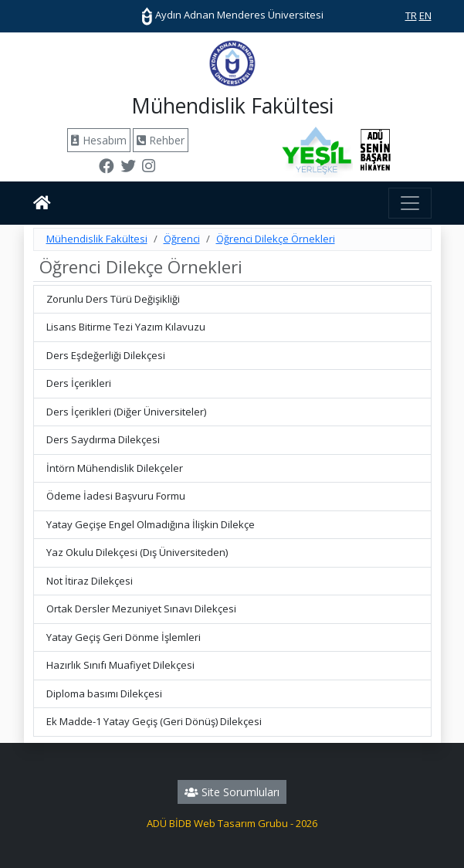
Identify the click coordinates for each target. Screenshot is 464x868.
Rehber (161, 140)
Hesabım (99, 140)
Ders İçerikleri (79, 383)
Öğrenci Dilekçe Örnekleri (276, 239)
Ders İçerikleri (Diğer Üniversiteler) (126, 412)
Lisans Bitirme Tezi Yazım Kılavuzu (126, 327)
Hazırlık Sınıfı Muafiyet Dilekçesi (120, 665)
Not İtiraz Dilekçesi (90, 581)
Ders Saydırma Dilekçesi (103, 439)
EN (425, 15)
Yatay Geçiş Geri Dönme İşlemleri (124, 637)
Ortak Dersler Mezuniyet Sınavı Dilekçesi (141, 609)
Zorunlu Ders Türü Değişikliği (113, 299)
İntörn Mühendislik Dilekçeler (115, 468)
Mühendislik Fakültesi (97, 239)
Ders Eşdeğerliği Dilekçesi (106, 355)
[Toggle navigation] (410, 203)
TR (411, 15)
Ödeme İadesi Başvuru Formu (116, 496)
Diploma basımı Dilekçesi (104, 693)
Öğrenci (182, 239)
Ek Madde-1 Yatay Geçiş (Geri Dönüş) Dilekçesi (154, 721)
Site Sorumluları (232, 792)
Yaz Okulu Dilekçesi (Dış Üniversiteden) (137, 552)
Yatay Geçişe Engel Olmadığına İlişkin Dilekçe (151, 524)
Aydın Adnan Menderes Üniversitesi (232, 15)
